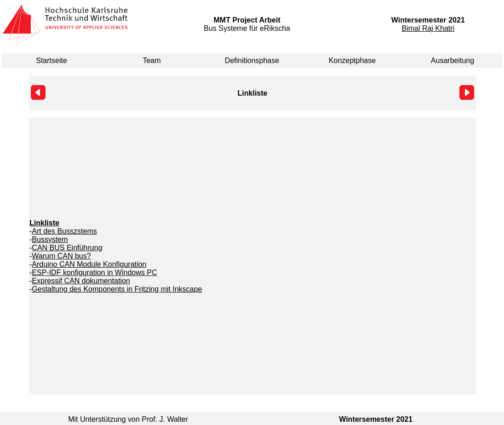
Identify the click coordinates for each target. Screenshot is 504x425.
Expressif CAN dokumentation (81, 281)
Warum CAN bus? (61, 256)
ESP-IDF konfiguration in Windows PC (94, 273)
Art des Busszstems (64, 231)
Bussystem (50, 239)
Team (152, 60)
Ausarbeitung (452, 60)
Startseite (52, 60)
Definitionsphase (252, 60)
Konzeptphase (352, 60)
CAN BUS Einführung (67, 248)
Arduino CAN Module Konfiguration (89, 264)
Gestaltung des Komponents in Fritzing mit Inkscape (117, 289)
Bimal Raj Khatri (428, 28)
